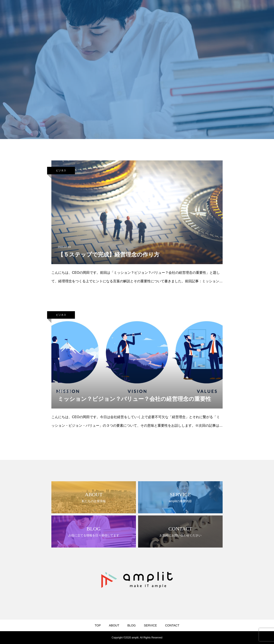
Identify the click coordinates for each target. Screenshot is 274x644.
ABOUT (114, 625)
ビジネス (61, 170)
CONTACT (172, 625)
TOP (98, 625)
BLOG (132, 625)
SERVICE (150, 625)
